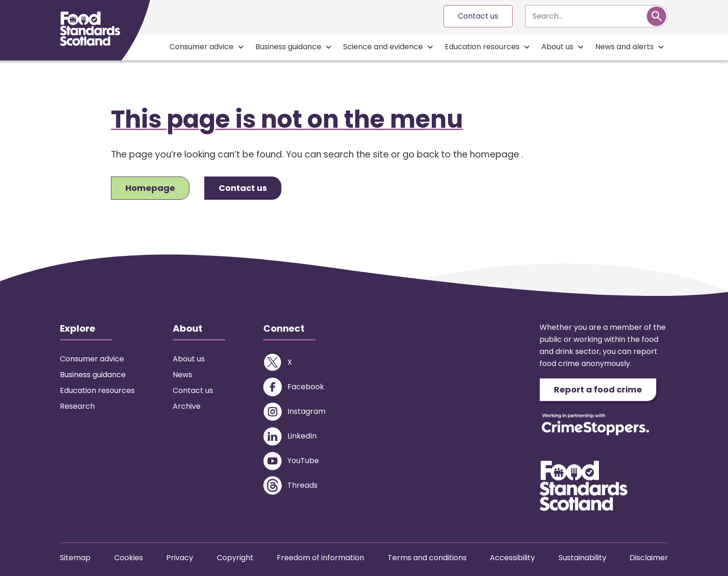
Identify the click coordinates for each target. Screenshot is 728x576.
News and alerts (624, 47)
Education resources (482, 47)
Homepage (150, 188)
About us (557, 47)
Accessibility (512, 558)
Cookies (129, 558)
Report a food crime (598, 389)
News (182, 375)
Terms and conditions (427, 558)
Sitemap (75, 558)
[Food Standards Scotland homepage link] (90, 29)
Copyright (235, 558)
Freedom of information (320, 558)
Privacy (180, 558)
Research (77, 406)
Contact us (478, 16)
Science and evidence (383, 47)
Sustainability (582, 558)
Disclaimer (649, 558)
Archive (187, 406)
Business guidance (288, 47)
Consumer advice (201, 47)
